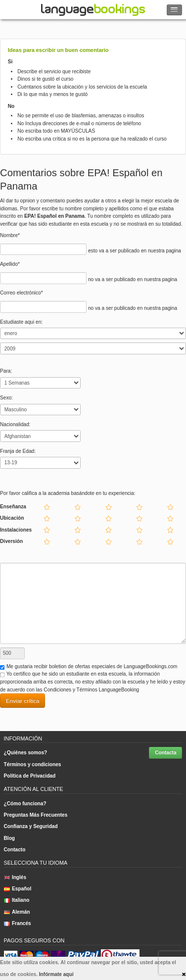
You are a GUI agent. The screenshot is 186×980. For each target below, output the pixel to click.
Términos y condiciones (33, 764)
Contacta (165, 753)
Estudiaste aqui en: (21, 322)
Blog (10, 838)
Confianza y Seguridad (31, 826)
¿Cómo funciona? (25, 804)
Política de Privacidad (30, 776)
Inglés (15, 877)
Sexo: (6, 398)
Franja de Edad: (18, 451)
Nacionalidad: (15, 424)
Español (18, 889)
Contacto (15, 850)
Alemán (17, 912)
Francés (18, 923)
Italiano (17, 900)
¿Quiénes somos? (26, 753)
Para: (6, 371)
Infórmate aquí (56, 974)
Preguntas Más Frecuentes (36, 815)
